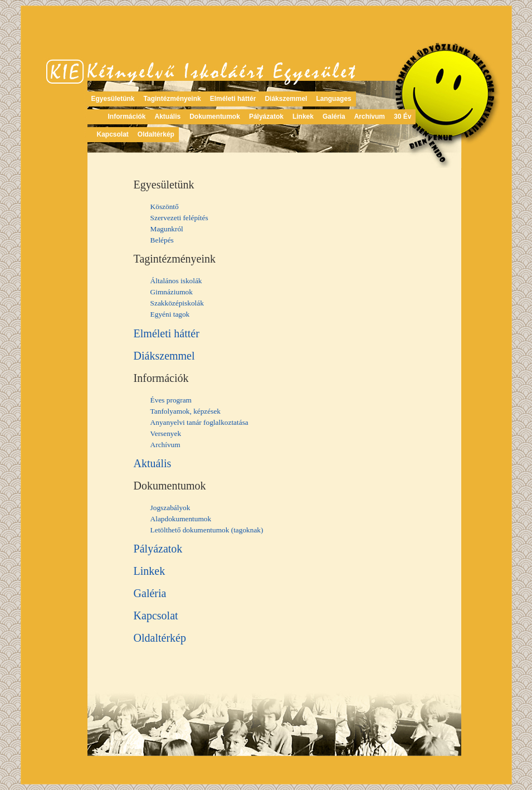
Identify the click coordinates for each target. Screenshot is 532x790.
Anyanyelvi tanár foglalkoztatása (199, 422)
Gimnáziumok (172, 292)
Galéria (334, 117)
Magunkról (167, 229)
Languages (333, 99)
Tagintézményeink (172, 99)
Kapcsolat (113, 134)
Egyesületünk (113, 99)
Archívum (370, 117)
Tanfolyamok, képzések (186, 411)
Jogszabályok (170, 508)
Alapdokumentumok (181, 519)
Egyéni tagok (170, 314)
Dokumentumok (215, 117)
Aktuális (168, 117)
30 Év (402, 117)
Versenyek (166, 433)
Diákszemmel (286, 99)
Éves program (171, 400)
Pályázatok (266, 117)
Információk (127, 117)
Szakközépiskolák (177, 303)
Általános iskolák (176, 281)
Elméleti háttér (233, 99)
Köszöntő (165, 207)
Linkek (303, 117)
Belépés (162, 240)
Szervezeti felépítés (179, 218)
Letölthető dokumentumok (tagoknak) (207, 530)
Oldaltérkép (156, 134)
